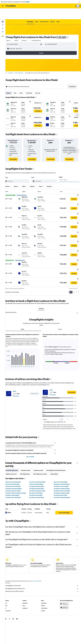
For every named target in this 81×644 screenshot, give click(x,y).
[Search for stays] (3, 14)
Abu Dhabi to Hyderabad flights (63, 471)
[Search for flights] (3, 11)
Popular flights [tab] (58, 454)
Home (9, 62)
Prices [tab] (26, 308)
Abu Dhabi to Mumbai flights (39, 466)
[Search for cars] (3, 17)
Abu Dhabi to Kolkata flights (16, 475)
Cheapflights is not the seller (44, 566)
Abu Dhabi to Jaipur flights (62, 475)
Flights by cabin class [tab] (15, 454)
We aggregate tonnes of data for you (44, 568)
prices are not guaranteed (40, 561)
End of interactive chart (10, 345)
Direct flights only (40, 30)
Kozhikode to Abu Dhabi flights (17, 462)
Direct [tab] (25, 82)
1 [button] (71, 271)
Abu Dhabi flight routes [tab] (16, 450)
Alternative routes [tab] (30, 450)
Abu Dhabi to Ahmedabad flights (17, 469)
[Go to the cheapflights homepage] (12, 6)
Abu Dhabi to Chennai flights (62, 466)
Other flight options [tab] (29, 454)
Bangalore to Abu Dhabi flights (63, 464)
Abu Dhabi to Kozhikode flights (63, 469)
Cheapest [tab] (12, 82)
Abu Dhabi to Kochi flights (39, 473)
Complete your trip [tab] (42, 450)
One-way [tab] (42, 82)
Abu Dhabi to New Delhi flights (17, 466)
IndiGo (18, 370)
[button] (79, 2)
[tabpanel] (43, 332)
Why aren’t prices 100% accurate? (44, 571)
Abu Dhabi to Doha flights (39, 475)
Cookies (27, 2)
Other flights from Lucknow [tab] (44, 454)
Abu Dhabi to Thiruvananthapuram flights (19, 473)
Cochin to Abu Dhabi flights (39, 464)
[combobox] (13, 30)
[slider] (79, 171)
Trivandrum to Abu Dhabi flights (40, 462)
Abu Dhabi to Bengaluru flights (17, 471)
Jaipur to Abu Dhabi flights (62, 462)
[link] (17, 148)
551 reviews (20, 374)
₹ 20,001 (65, 26)
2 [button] (74, 271)
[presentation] (72, 26)
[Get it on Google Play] (65, 584)
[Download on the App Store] (65, 587)
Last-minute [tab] (33, 82)
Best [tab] (19, 82)
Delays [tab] (61, 308)
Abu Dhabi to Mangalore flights (40, 471)
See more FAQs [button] (33, 437)
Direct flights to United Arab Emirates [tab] (60, 450)
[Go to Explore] (3, 21)
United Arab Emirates (23, 62)
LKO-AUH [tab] (43, 287)
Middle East (15, 62)
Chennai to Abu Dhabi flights (16, 464)
